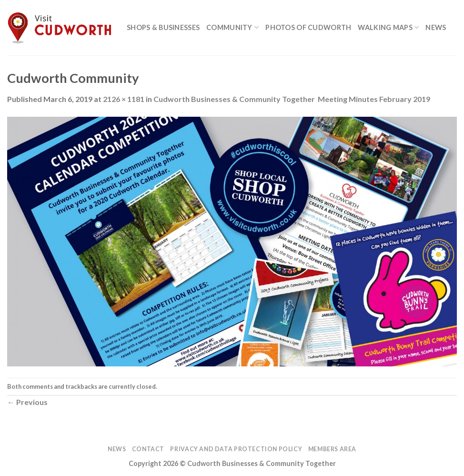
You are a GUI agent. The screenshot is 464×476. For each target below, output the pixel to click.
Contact (148, 449)
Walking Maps (388, 27)
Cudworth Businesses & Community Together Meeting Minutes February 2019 (292, 99)
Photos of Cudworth (308, 27)
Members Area (332, 449)
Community (232, 27)
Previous (27, 402)
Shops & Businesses (163, 27)
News (436, 27)
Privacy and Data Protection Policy (236, 449)
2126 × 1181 (124, 99)
